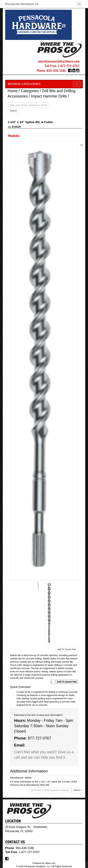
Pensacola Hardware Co (22, 4)
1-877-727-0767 (69, 66)
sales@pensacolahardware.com (59, 61)
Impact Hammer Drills (49, 96)
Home (13, 91)
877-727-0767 (39, 738)
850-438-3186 (56, 71)
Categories (30, 91)
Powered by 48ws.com (44, 863)
